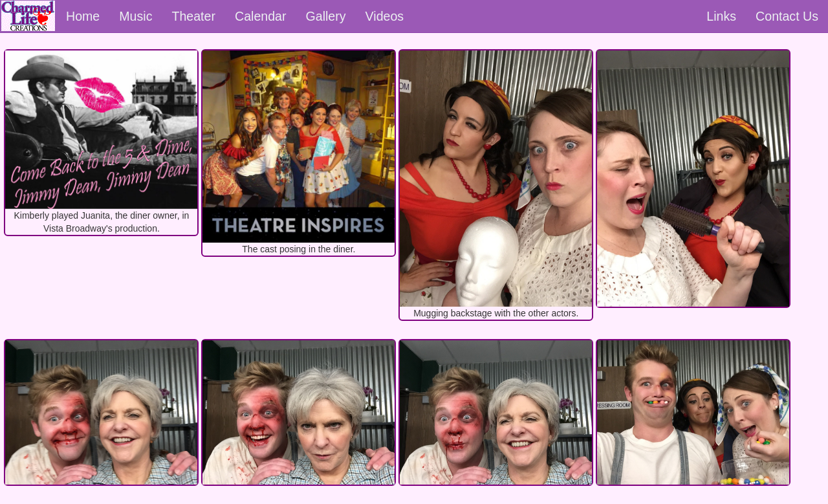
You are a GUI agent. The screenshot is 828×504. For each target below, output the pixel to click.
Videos (385, 16)
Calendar (261, 16)
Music (136, 16)
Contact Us (787, 16)
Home (83, 16)
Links (721, 16)
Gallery (326, 16)
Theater (193, 16)
